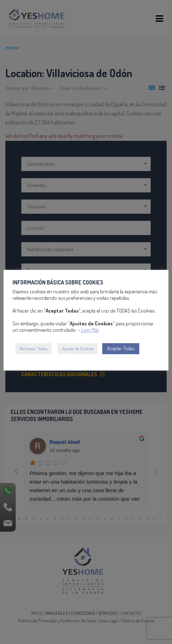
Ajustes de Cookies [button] (78, 348)
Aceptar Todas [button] (121, 348)
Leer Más (90, 330)
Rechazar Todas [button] (33, 348)
